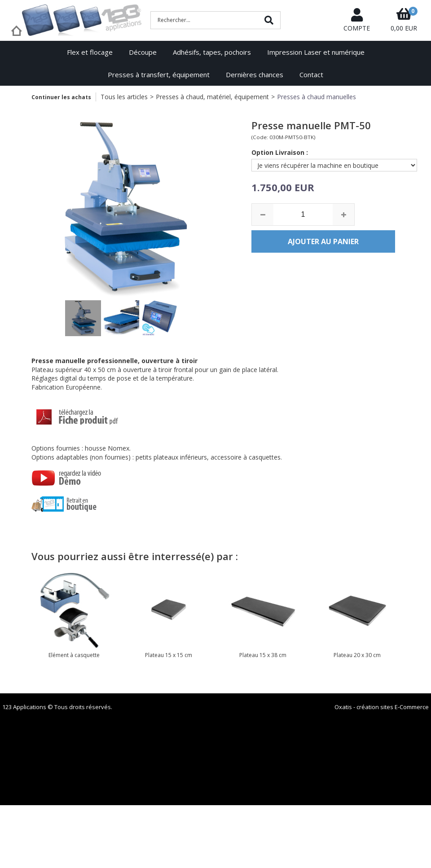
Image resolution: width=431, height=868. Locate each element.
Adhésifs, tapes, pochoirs (212, 52)
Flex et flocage (90, 52)
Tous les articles (124, 97)
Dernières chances (255, 75)
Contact (311, 75)
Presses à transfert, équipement (159, 75)
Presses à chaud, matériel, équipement (212, 97)
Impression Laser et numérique (316, 52)
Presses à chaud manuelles (317, 97)
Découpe (143, 52)
